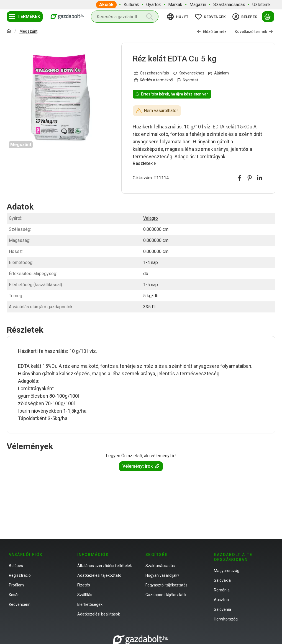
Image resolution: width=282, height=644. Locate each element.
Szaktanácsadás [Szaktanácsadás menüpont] (229, 5)
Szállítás (85, 595)
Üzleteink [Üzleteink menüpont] (262, 5)
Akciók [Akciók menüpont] (106, 5)
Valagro (151, 218)
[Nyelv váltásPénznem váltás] (179, 17)
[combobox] (125, 17)
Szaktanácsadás (160, 566)
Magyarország (227, 571)
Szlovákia (222, 580)
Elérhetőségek (90, 604)
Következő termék (254, 32)
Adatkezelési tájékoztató (99, 575)
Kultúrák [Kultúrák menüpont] (131, 5)
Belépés (16, 566)
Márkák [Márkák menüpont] (175, 5)
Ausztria (221, 600)
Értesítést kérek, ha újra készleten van (172, 94)
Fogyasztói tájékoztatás (166, 585)
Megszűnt (28, 31)
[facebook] (240, 178)
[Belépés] (246, 17)
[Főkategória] (9, 32)
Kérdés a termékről (154, 80)
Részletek (144, 163)
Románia (222, 590)
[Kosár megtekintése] (268, 17)
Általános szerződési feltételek (105, 566)
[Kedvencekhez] (189, 73)
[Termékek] (25, 17)
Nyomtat (188, 80)
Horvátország (226, 619)
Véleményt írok (141, 466)
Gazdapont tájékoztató (166, 595)
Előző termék (212, 32)
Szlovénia (222, 609)
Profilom (16, 585)
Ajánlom (219, 73)
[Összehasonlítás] (152, 73)
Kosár (14, 595)
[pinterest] (250, 178)
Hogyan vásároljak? (162, 575)
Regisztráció (20, 575)
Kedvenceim (20, 604)
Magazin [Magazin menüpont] (198, 5)
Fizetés (84, 585)
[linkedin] (260, 178)
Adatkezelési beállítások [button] (99, 614)
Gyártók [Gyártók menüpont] (154, 5)
